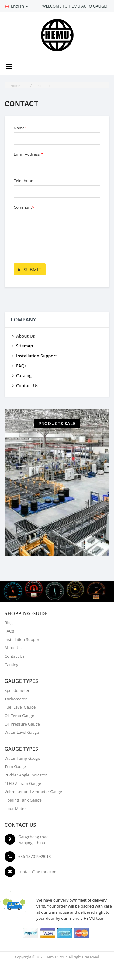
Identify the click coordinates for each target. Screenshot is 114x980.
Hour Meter (15, 809)
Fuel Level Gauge (20, 707)
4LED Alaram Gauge (23, 783)
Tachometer (16, 699)
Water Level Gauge (22, 732)
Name (20, 128)
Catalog (24, 375)
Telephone (23, 181)
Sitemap (24, 346)
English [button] (16, 6)
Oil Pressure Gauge (22, 724)
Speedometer (17, 690)
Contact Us (27, 385)
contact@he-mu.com (37, 872)
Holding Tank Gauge (23, 800)
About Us (13, 648)
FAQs (21, 366)
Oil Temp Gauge (19, 716)
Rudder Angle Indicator (26, 775)
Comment (24, 207)
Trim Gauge (15, 766)
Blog (9, 623)
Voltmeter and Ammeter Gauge (33, 792)
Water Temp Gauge (22, 758)
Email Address (28, 154)
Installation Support (36, 356)
